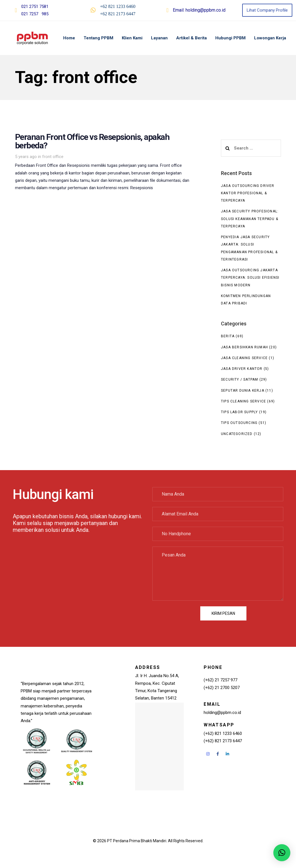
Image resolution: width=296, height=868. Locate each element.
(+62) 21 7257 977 (221, 680)
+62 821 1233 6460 (118, 6)
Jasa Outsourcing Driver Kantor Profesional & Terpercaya (248, 193)
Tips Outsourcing (239, 423)
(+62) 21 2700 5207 (222, 688)
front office (53, 157)
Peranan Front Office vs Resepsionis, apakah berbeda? (102, 157)
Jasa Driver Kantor (242, 369)
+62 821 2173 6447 (118, 14)
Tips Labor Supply (239, 412)
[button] (282, 853)
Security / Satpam (239, 379)
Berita (228, 336)
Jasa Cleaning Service (244, 358)
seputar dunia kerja (243, 391)
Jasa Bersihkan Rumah (244, 347)
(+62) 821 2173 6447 (223, 741)
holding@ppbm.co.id (206, 10)
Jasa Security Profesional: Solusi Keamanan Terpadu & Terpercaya (250, 219)
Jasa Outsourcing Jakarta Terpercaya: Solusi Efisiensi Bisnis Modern (250, 278)
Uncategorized (237, 434)
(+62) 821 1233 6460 (223, 733)
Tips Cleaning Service (243, 401)
